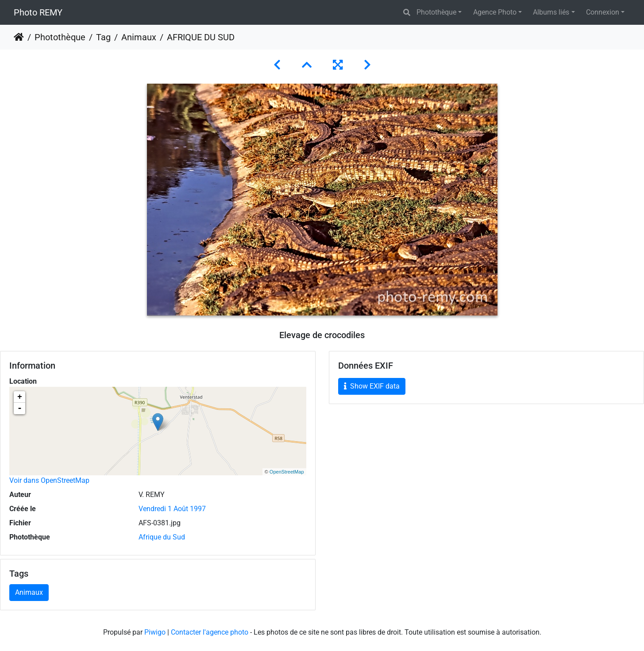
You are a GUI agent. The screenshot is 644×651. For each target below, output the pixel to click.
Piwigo (155, 632)
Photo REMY (38, 12)
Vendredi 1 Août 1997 (172, 509)
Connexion (603, 12)
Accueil (19, 37)
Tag (103, 37)
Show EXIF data (372, 386)
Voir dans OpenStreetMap (49, 480)
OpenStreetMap (287, 472)
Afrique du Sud (162, 537)
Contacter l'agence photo (210, 632)
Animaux (139, 37)
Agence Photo (495, 12)
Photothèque (436, 12)
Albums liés (551, 12)
